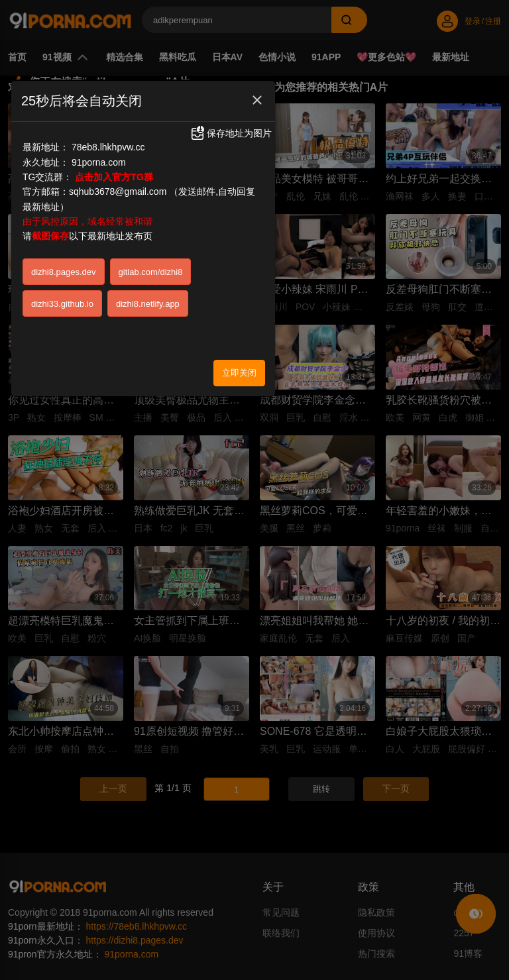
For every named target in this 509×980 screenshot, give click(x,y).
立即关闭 (239, 373)
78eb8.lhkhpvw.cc (108, 147)
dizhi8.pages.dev (64, 272)
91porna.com (99, 162)
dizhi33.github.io (62, 304)
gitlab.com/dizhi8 (151, 272)
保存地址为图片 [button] (231, 133)
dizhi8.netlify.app (148, 304)
